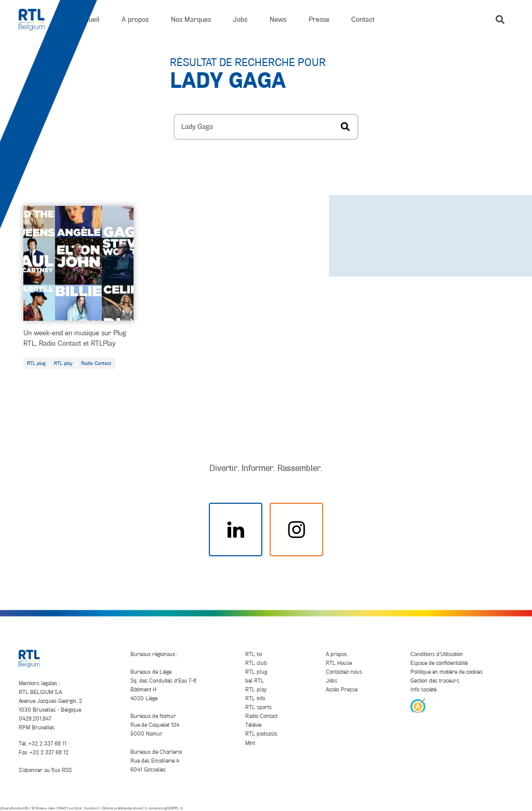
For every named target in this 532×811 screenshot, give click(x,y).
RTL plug (36, 363)
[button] (500, 19)
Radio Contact (96, 363)
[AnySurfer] (418, 705)
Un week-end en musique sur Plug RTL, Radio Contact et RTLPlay (75, 338)
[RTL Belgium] (37, 20)
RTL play (63, 363)
